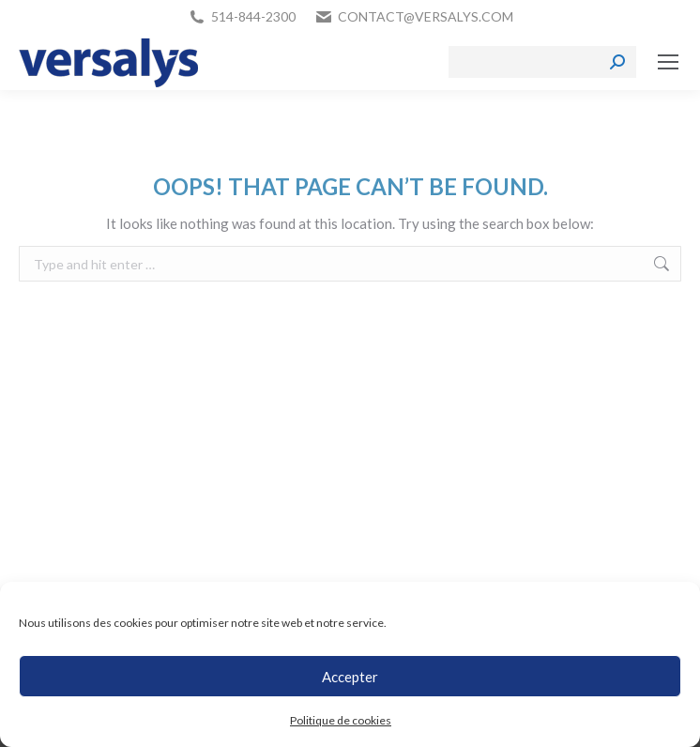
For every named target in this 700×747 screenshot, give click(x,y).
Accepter (350, 677)
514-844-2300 (253, 16)
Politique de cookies (341, 720)
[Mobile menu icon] (668, 62)
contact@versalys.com (426, 16)
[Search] (542, 62)
